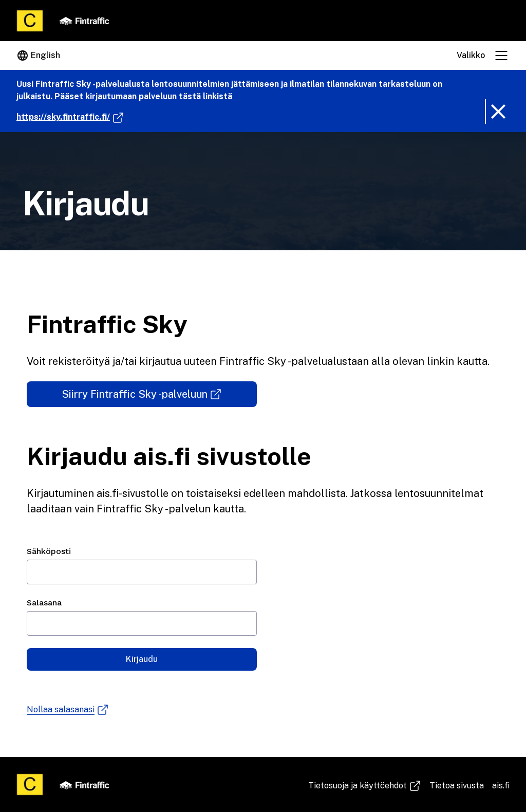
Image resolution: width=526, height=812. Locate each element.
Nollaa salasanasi (68, 710)
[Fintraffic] (84, 21)
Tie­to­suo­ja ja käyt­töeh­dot (365, 786)
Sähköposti (49, 551)
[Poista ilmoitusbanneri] (497, 112)
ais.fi (501, 786)
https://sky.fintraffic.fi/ (70, 117)
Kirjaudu (142, 659)
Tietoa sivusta (457, 786)
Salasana (44, 603)
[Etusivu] (30, 21)
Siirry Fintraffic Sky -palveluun (159, 398)
